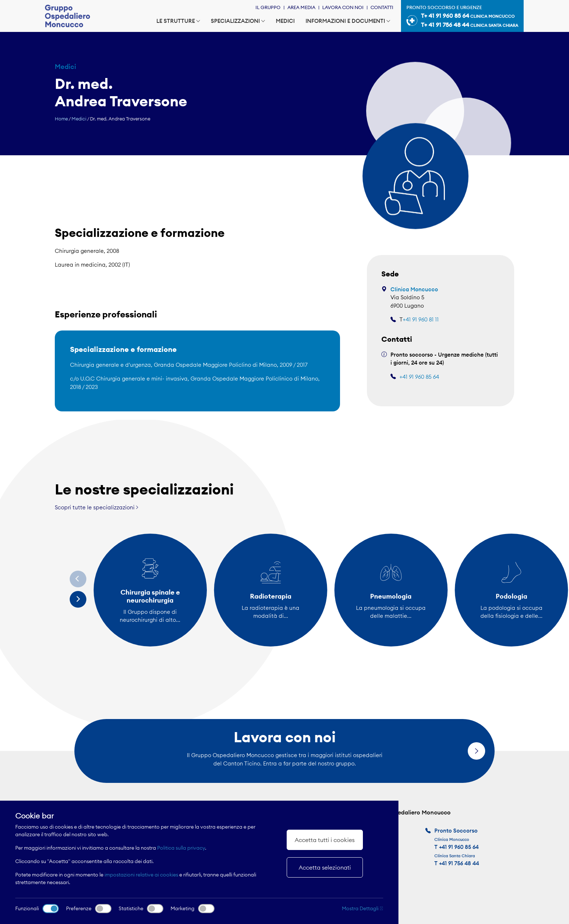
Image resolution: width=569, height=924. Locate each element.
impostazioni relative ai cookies (141, 875)
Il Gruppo (268, 7)
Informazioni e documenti (348, 21)
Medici (285, 21)
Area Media (301, 7)
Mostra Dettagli (363, 908)
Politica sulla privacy (181, 848)
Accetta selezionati (325, 867)
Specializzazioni (238, 21)
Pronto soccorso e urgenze (462, 17)
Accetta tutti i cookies (325, 840)
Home (61, 119)
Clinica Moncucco (414, 289)
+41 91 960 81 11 (421, 319)
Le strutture (178, 21)
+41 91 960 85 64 (419, 377)
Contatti (382, 7)
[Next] (78, 599)
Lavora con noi (343, 7)
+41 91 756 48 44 (459, 863)
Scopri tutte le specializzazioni (97, 507)
